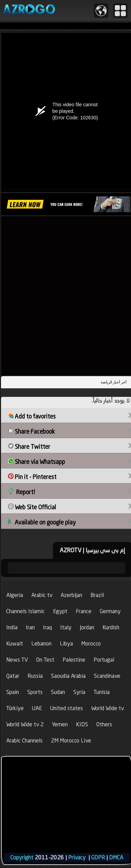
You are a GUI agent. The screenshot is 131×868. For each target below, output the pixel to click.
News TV (17, 660)
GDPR (98, 858)
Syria (79, 692)
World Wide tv (107, 708)
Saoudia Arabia (68, 676)
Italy (66, 627)
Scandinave (107, 676)
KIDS (82, 724)
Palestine (74, 660)
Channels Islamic (25, 611)
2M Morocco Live (71, 741)
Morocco (91, 644)
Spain (13, 692)
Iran (30, 627)
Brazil (97, 595)
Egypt (60, 611)
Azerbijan (71, 595)
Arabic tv (42, 595)
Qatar (13, 676)
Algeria (15, 595)
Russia (35, 676)
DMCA (116, 858)
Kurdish (111, 627)
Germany (110, 611)
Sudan (58, 692)
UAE (37, 708)
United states (67, 708)
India (12, 627)
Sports (35, 692)
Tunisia (102, 692)
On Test (45, 660)
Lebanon (41, 644)
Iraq (47, 627)
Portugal (104, 660)
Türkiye (15, 708)
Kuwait (15, 644)
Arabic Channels (24, 741)
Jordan (87, 627)
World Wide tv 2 (25, 724)
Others (104, 724)
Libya (66, 644)
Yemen (60, 724)
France (84, 611)
